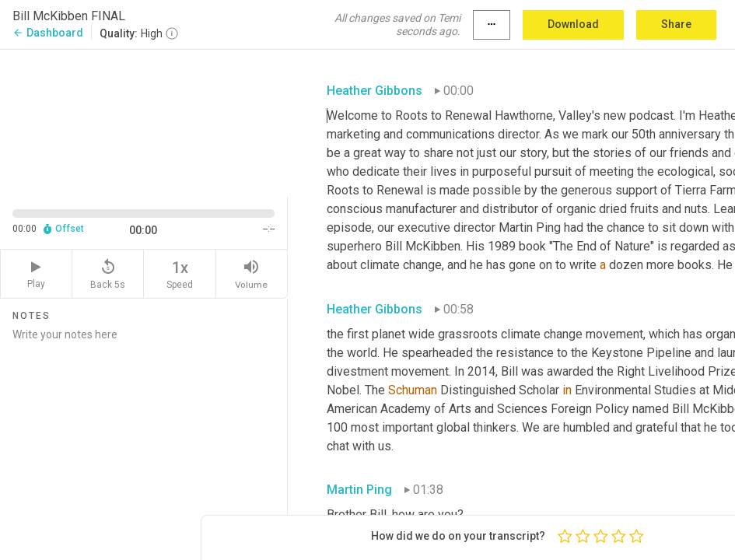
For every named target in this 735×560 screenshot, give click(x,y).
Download (573, 24)
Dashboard (48, 33)
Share (676, 24)
